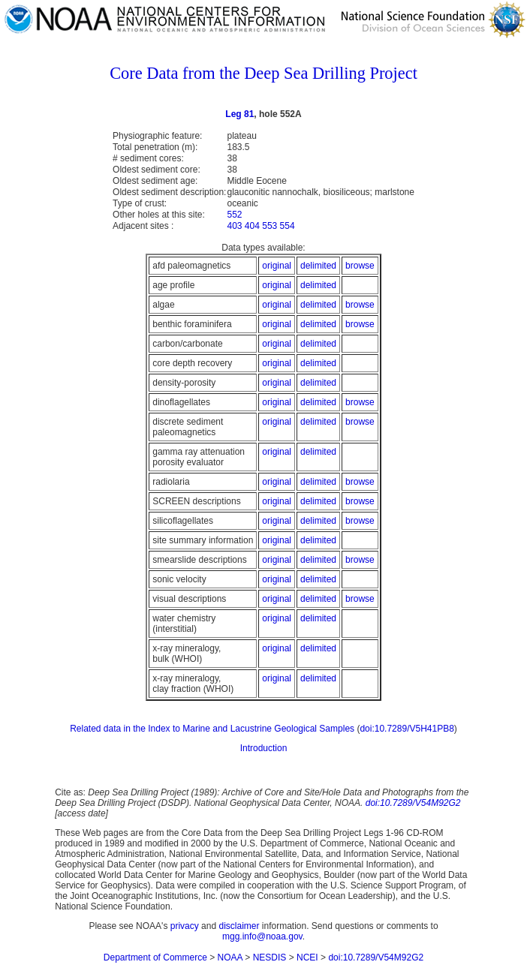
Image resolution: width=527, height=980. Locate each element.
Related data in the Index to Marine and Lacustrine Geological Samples (212, 729)
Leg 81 (239, 114)
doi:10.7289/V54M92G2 (413, 803)
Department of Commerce (155, 957)
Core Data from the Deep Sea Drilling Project (263, 73)
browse (360, 266)
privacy (185, 926)
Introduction (264, 748)
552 (234, 215)
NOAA (230, 957)
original (277, 266)
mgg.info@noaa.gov (262, 936)
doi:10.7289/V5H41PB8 (407, 729)
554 (288, 226)
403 (234, 226)
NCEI (307, 957)
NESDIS (270, 957)
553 (270, 226)
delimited (318, 266)
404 (252, 226)
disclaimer (239, 926)
